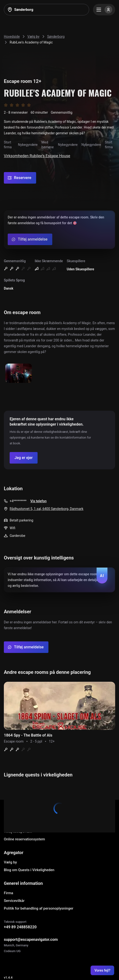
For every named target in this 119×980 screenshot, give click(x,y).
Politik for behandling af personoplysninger (39, 908)
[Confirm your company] (24, 458)
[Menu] (104, 10)
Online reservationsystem (24, 839)
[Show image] (19, 374)
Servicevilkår (14, 901)
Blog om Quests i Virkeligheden (29, 870)
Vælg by (10, 862)
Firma (9, 893)
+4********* (18, 501)
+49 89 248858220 (20, 927)
